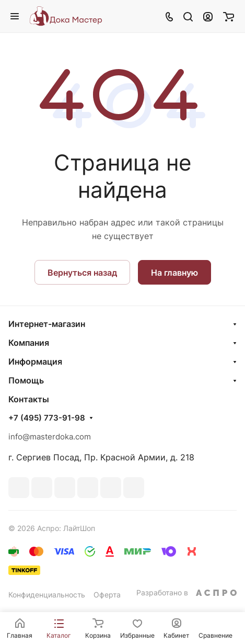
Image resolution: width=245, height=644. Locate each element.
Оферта (107, 595)
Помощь (26, 380)
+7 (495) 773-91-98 (47, 418)
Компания (29, 343)
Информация (35, 361)
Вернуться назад (82, 273)
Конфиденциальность (47, 595)
